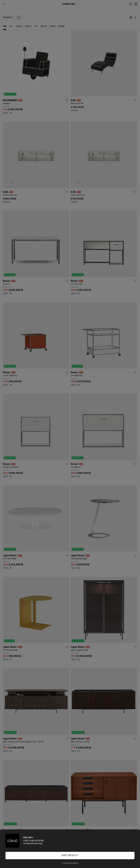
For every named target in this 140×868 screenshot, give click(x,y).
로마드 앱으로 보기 (70, 855)
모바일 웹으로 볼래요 (70, 863)
